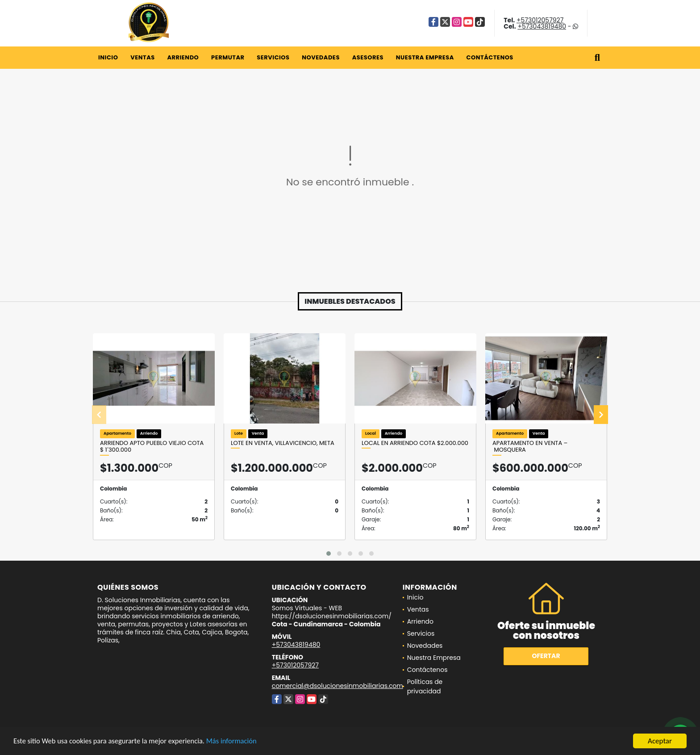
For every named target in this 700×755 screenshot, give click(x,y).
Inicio (108, 57)
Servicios (273, 57)
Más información (238, 742)
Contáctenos (490, 57)
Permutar (228, 57)
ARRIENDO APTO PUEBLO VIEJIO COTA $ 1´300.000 (152, 447)
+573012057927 (540, 20)
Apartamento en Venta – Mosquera (530, 447)
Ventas (143, 57)
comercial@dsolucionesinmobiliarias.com (337, 686)
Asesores (368, 57)
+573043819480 (542, 26)
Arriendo (183, 57)
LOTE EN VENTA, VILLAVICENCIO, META (283, 443)
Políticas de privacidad (425, 686)
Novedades (321, 57)
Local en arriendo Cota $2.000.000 (415, 443)
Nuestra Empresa (425, 57)
